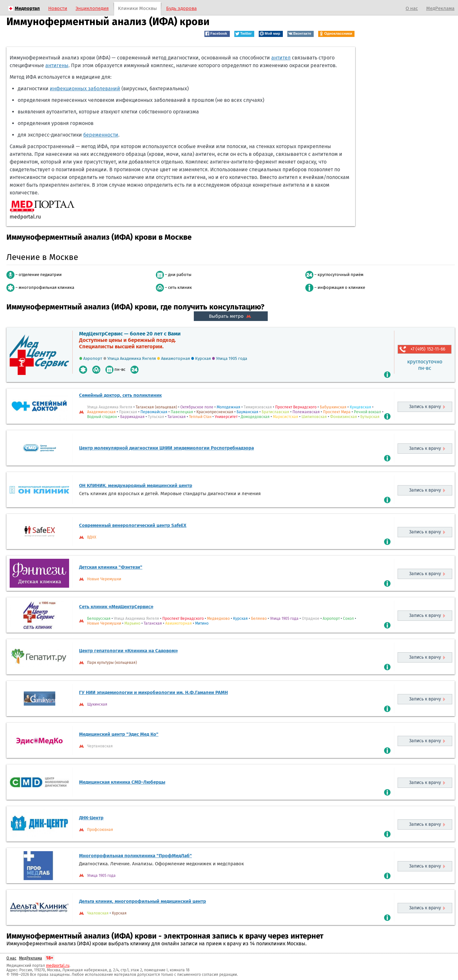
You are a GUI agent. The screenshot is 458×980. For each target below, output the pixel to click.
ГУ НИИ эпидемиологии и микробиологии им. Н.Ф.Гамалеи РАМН (153, 692)
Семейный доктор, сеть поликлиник (120, 395)
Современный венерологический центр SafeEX (133, 525)
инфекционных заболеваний (85, 89)
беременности (101, 135)
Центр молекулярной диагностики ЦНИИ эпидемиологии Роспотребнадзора (166, 448)
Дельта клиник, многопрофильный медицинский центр (143, 901)
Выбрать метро (231, 316)
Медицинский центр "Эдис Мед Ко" (119, 734)
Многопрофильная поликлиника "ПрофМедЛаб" (135, 856)
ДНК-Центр (91, 818)
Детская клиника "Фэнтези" (111, 567)
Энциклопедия (92, 8)
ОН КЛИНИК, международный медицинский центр (136, 486)
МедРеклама (440, 8)
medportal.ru (58, 966)
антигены (57, 65)
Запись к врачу (425, 407)
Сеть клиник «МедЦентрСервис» (116, 607)
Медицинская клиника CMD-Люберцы (122, 782)
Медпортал (27, 8)
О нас (412, 8)
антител (281, 58)
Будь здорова (181, 8)
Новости (58, 8)
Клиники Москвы (137, 8)
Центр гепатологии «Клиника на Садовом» (128, 651)
